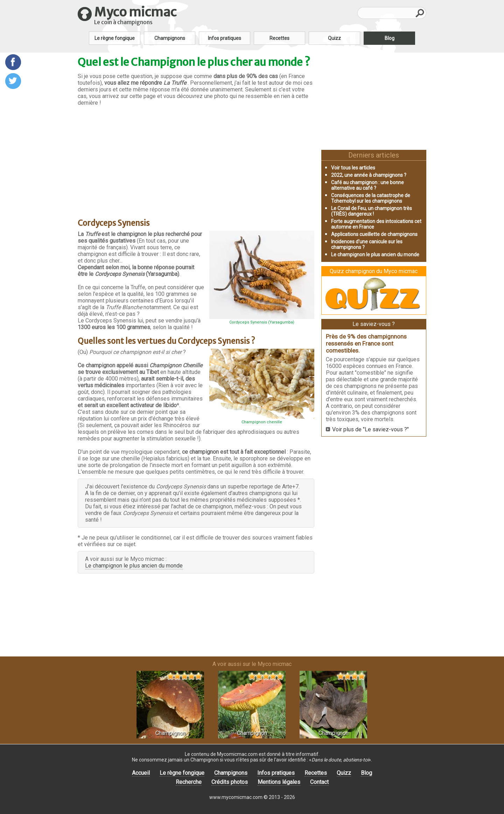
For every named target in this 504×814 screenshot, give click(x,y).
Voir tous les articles (353, 168)
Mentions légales (279, 782)
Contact (319, 782)
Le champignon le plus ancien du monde (134, 566)
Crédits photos (230, 782)
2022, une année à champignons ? (369, 175)
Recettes (279, 38)
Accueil (141, 773)
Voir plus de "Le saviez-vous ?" (370, 429)
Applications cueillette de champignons (374, 234)
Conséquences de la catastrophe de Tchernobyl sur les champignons (371, 198)
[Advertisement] (196, 159)
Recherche (189, 782)
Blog (390, 38)
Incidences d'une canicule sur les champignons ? (367, 244)
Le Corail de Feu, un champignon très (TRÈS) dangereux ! (372, 211)
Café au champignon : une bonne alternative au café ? (367, 185)
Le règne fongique (115, 38)
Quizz (334, 38)
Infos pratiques (225, 38)
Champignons (170, 38)
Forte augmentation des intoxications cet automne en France (376, 224)
